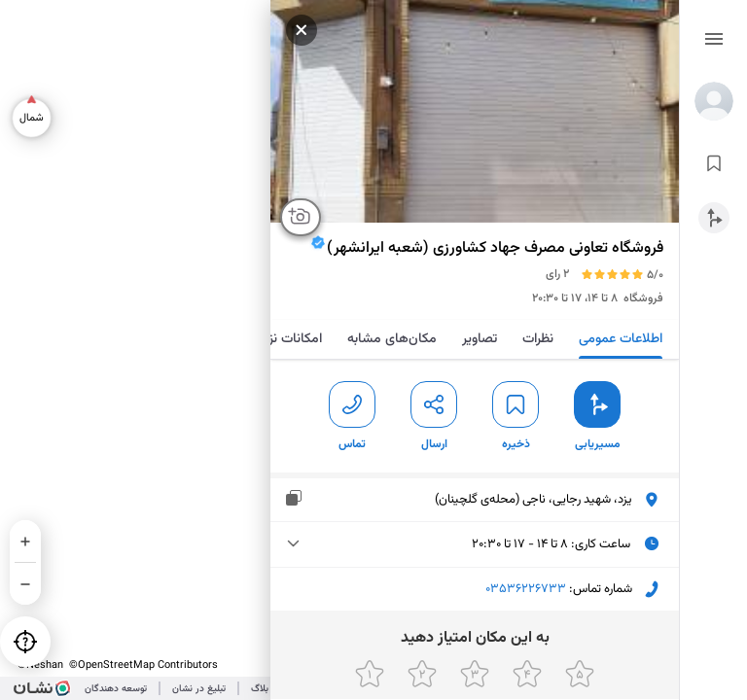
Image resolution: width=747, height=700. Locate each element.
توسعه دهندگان (116, 689)
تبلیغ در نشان (199, 689)
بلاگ (260, 689)
